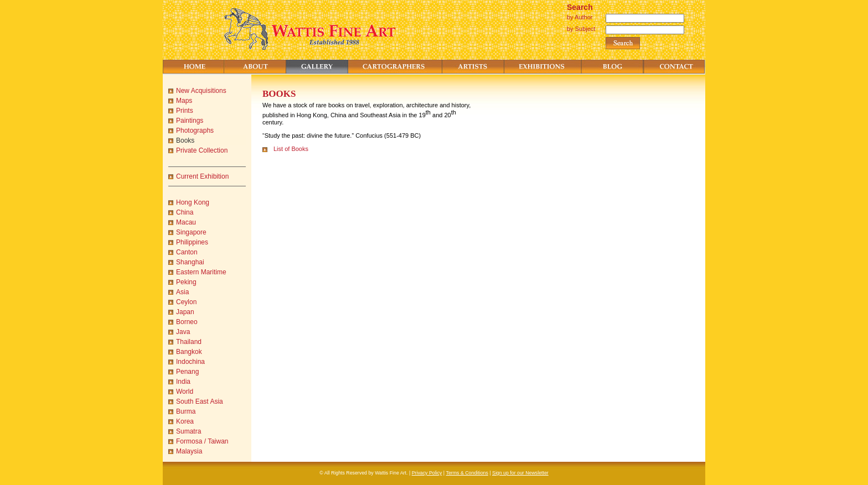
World (185, 392)
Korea (185, 421)
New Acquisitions (201, 91)
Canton (187, 252)
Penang (187, 372)
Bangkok (189, 352)
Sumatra (188, 431)
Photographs (195, 131)
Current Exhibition (202, 176)
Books (185, 140)
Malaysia (189, 451)
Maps (184, 101)
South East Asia (200, 401)
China (185, 212)
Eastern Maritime (201, 272)
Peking (186, 282)
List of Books (291, 149)
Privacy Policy (427, 473)
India (183, 382)
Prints (185, 111)
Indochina (190, 362)
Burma (186, 411)
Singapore (191, 232)
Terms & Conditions (467, 473)
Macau (186, 222)
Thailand (189, 342)
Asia (182, 292)
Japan (185, 312)
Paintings (190, 121)
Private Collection (202, 150)
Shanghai (190, 262)
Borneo (187, 322)
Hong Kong (193, 202)
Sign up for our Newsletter (520, 473)
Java (183, 332)
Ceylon (186, 302)
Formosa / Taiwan (202, 441)
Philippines (192, 242)
